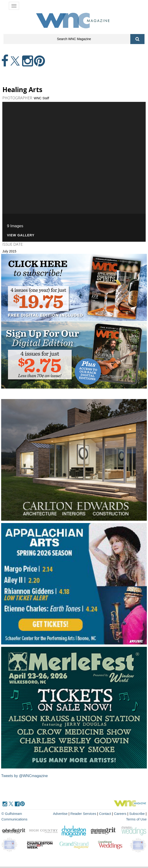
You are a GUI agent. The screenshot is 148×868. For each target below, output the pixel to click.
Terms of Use (136, 819)
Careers (120, 814)
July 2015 (9, 251)
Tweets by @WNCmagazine (24, 776)
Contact (105, 814)
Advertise (60, 814)
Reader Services (83, 814)
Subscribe (137, 814)
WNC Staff (41, 98)
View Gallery (21, 235)
